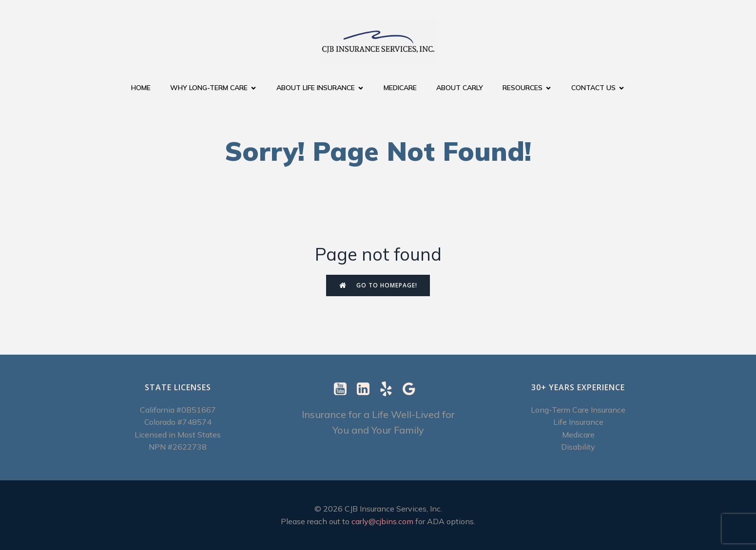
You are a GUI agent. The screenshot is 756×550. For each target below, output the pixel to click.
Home (141, 88)
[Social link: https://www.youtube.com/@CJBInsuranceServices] (344, 389)
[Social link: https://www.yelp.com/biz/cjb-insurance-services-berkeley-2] (390, 389)
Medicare (400, 88)
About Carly (460, 88)
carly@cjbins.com (382, 521)
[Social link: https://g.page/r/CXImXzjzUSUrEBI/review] (413, 389)
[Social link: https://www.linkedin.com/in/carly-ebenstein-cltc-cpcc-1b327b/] (367, 389)
